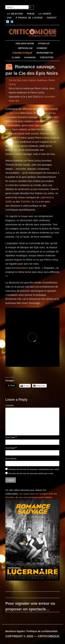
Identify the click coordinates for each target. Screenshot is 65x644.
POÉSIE (31, 14)
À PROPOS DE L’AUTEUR (29, 18)
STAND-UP (44, 44)
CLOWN (16, 57)
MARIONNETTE (45, 53)
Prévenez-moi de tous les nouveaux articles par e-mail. (31, 473)
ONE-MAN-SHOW (25, 44)
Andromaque (50, 125)
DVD (9, 18)
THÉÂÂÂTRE (47, 57)
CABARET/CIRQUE (22, 53)
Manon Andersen (38, 80)
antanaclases (21, 268)
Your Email (10, 448)
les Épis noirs (12, 113)
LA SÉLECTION (15, 14)
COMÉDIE (42, 48)
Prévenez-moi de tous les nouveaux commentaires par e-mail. (34, 469)
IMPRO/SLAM (25, 48)
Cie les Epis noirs (18, 80)
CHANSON (30, 57)
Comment (9, 405)
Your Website (11, 459)
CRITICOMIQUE (49, 636)
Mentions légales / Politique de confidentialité (31, 631)
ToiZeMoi (25, 202)
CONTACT (52, 18)
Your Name (10, 437)
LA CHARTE (45, 14)
